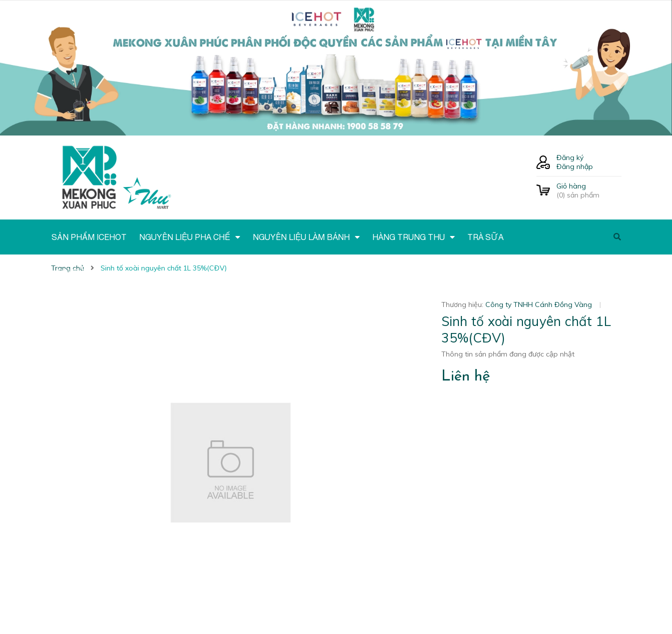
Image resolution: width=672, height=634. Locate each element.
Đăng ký (570, 157)
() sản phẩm (589, 190)
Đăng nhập (575, 166)
